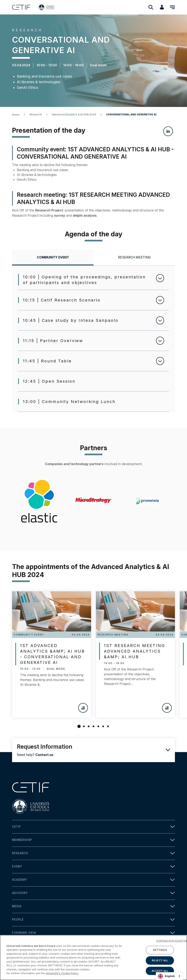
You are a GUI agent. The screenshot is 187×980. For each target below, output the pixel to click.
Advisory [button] (93, 893)
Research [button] (93, 853)
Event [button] (93, 867)
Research (36, 114)
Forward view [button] (93, 933)
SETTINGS (160, 950)
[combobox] (169, 976)
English (166, 976)
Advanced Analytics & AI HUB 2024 (74, 114)
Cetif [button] (93, 827)
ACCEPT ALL (160, 971)
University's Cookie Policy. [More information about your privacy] (62, 973)
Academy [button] (93, 880)
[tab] (53, 258)
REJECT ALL (160, 960)
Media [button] (93, 906)
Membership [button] (93, 840)
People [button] (93, 920)
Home (16, 115)
